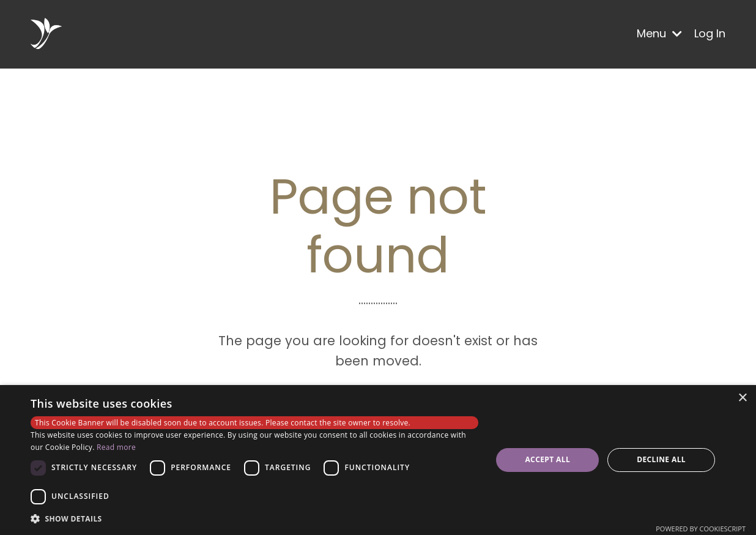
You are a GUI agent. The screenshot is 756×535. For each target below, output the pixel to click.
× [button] (742, 398)
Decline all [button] (661, 459)
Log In (710, 33)
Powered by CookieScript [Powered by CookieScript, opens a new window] (701, 529)
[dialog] (378, 460)
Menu (659, 33)
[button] (254, 518)
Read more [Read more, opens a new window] (116, 447)
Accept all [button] (547, 459)
